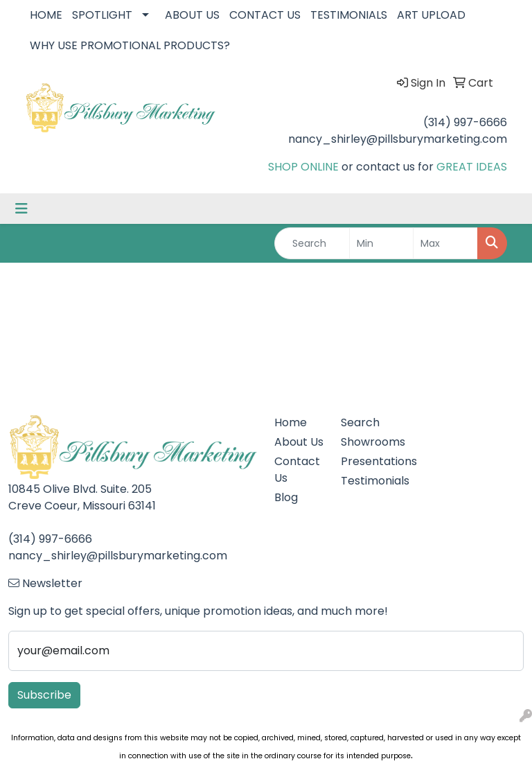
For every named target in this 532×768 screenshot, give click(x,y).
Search (360, 422)
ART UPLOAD (431, 15)
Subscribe (44, 695)
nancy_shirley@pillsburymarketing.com (398, 139)
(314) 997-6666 (465, 122)
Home (291, 422)
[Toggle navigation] (21, 209)
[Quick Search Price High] (445, 243)
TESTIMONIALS (349, 15)
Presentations (366, 461)
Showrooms (366, 442)
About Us (299, 442)
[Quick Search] (312, 243)
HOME (46, 15)
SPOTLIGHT (102, 15)
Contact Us (297, 470)
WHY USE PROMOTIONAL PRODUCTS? (130, 45)
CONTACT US (265, 15)
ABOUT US (192, 15)
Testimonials (366, 481)
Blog (286, 497)
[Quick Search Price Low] (382, 243)
